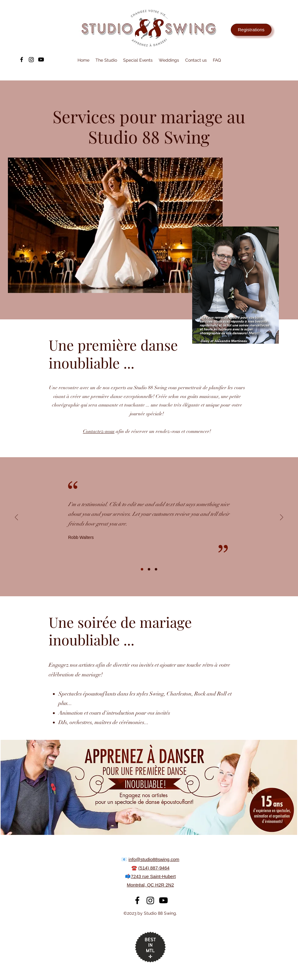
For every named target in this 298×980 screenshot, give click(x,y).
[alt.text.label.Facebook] (22, 60)
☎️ (135, 868)
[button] (106, 60)
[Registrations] (251, 30)
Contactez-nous (99, 431)
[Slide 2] (149, 569)
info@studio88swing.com (154, 859)
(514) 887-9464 (154, 868)
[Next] (282, 518)
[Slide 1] (142, 569)
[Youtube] (41, 60)
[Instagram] (31, 60)
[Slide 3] (156, 569)
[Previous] (16, 518)
